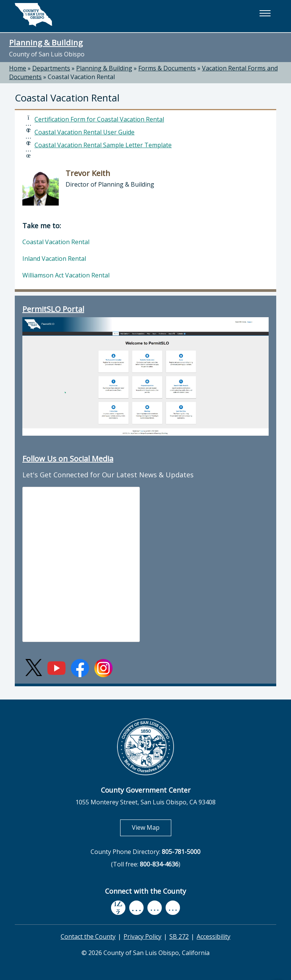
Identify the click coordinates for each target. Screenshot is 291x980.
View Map (152, 827)
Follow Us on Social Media (68, 459)
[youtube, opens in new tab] (137, 908)
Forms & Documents (167, 68)
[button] (265, 13)
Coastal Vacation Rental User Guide (84, 132)
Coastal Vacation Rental (81, 77)
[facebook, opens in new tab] (118, 908)
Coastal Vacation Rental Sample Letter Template (103, 145)
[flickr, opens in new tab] (155, 908)
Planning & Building (46, 42)
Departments (51, 68)
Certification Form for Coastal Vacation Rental (99, 119)
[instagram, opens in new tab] (173, 908)
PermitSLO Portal (53, 309)
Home (18, 68)
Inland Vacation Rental (54, 259)
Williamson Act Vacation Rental (66, 275)
